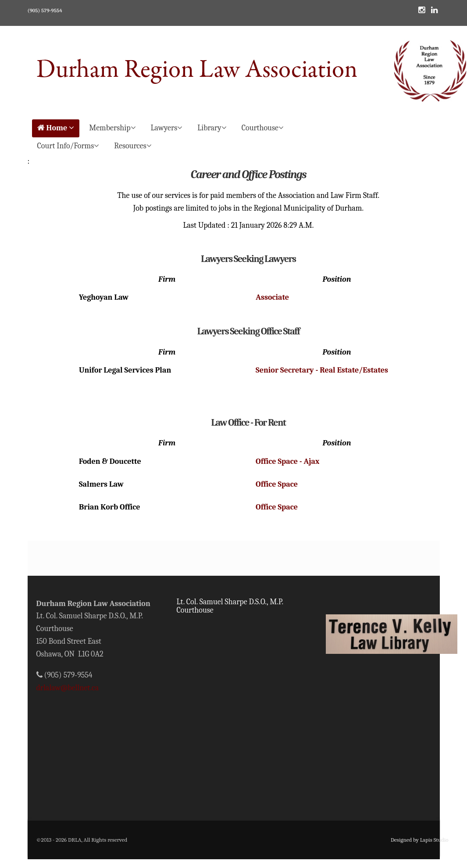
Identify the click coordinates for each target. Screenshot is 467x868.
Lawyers (167, 128)
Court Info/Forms (68, 146)
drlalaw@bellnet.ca (68, 688)
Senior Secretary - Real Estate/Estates (322, 370)
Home (56, 128)
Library (212, 128)
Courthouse (263, 128)
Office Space (277, 484)
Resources (133, 146)
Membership (112, 128)
